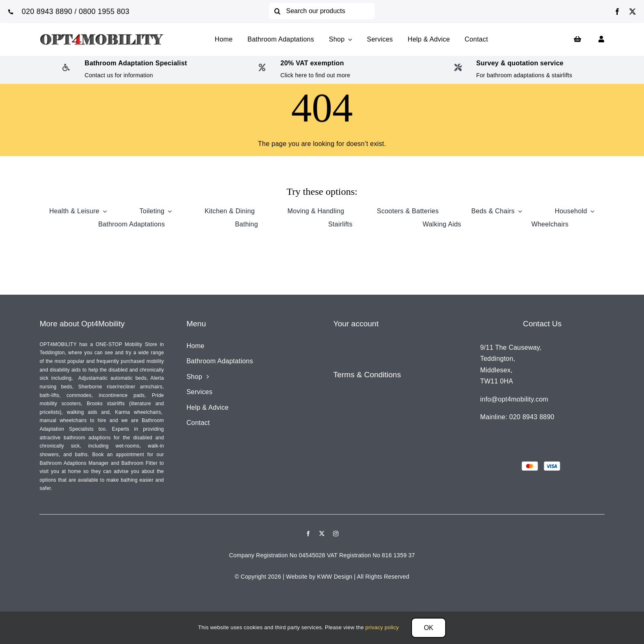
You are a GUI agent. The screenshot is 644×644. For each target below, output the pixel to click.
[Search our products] (322, 11)
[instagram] (336, 534)
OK (429, 628)
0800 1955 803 (104, 12)
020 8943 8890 (47, 12)
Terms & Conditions (367, 375)
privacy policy (382, 627)
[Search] (277, 11)
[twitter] (632, 12)
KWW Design (335, 577)
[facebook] (617, 12)
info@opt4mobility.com (514, 399)
